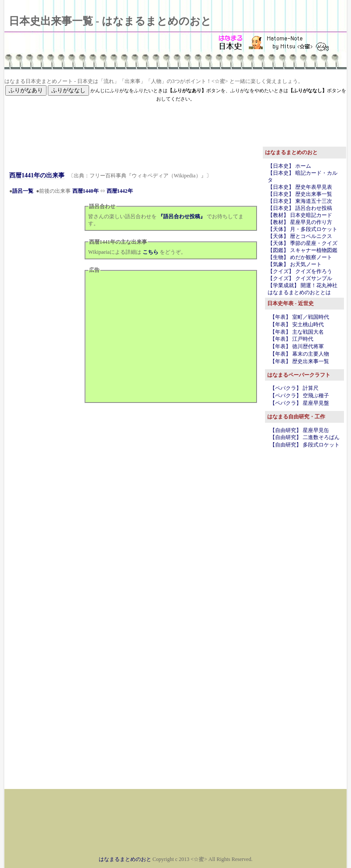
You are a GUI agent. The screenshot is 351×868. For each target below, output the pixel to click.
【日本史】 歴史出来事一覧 (300, 194)
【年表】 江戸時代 (292, 339)
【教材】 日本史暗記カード (300, 215)
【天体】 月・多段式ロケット (303, 229)
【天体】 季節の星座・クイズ (303, 243)
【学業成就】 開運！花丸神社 (303, 285)
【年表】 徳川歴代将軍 (297, 346)
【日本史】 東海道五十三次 (300, 201)
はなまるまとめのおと (125, 859)
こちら (150, 252)
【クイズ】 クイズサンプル (300, 278)
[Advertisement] (175, 122)
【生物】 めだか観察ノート (300, 257)
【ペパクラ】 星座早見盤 (299, 403)
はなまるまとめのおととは (299, 292)
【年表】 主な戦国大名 (297, 332)
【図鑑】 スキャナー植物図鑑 (303, 250)
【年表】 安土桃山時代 (297, 324)
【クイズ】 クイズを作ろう (300, 271)
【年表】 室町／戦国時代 (299, 317)
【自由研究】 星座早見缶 (299, 430)
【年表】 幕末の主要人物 (299, 354)
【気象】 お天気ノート (295, 264)
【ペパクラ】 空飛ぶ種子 (299, 396)
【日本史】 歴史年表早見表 (300, 187)
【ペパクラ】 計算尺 (294, 388)
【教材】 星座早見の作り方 (300, 222)
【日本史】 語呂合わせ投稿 (300, 208)
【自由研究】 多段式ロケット (305, 445)
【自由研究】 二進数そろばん (305, 437)
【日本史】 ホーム (289, 166)
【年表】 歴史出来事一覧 (299, 361)
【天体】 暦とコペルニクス (300, 236)
